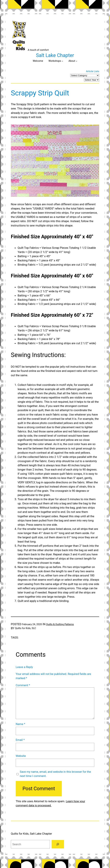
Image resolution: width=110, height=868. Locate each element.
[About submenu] (77, 61)
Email (20, 740)
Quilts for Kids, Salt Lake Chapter (31, 834)
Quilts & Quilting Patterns (60, 624)
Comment (23, 685)
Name (20, 724)
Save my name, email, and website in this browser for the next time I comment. (55, 774)
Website (21, 756)
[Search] (58, 844)
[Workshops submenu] (62, 61)
